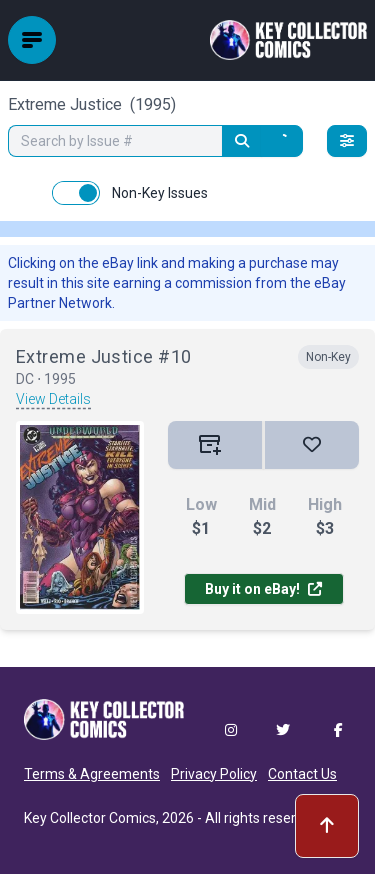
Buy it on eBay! (263, 589)
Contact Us (302, 774)
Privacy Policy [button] (214, 774)
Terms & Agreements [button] (92, 774)
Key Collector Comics (90, 818)
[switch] (76, 193)
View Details (53, 399)
